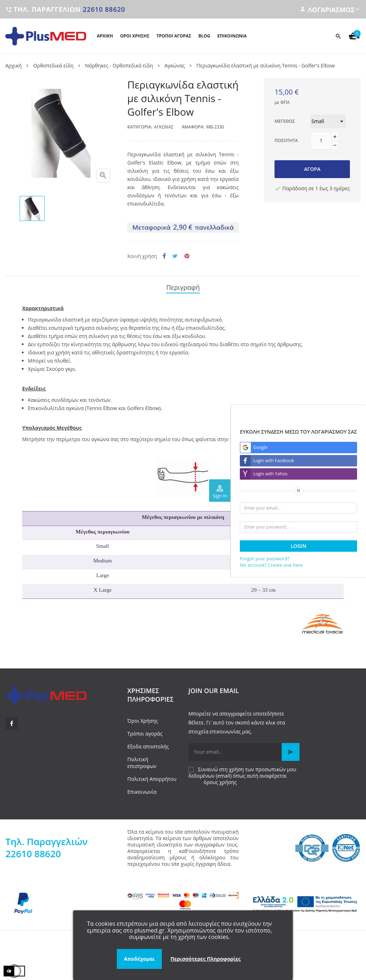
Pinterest (187, 256)
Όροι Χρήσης (143, 718)
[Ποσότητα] (321, 141)
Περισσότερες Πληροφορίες (206, 959)
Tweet (175, 256)
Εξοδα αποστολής (148, 743)
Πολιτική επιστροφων (142, 759)
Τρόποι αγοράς (145, 730)
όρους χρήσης (220, 779)
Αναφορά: (193, 127)
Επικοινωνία (142, 789)
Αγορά (312, 169)
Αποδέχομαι (139, 959)
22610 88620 (104, 9)
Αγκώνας (164, 127)
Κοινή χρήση (164, 256)
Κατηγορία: (140, 127)
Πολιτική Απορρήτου (152, 775)
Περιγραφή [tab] (183, 286)
